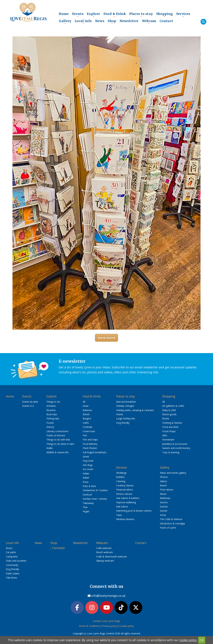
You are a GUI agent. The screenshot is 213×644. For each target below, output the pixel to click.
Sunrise (164, 507)
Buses (9, 548)
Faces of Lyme (168, 528)
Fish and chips (90, 440)
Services (183, 15)
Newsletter (129, 21)
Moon (163, 494)
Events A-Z (28, 406)
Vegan (86, 511)
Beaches (51, 410)
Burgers (87, 418)
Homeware (168, 440)
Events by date (30, 402)
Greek (86, 456)
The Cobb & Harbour (171, 519)
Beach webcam (105, 552)
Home (64, 14)
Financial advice (125, 490)
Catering (121, 481)
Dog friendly (123, 423)
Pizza (86, 482)
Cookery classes (125, 485)
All (84, 402)
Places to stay (141, 15)
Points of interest (56, 435)
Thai (85, 507)
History (50, 427)
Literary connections (57, 431)
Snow (163, 515)
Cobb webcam (104, 548)
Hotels (120, 414)
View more (106, 338)
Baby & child (169, 410)
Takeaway (88, 503)
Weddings (121, 473)
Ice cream (88, 469)
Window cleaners (125, 519)
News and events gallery (173, 473)
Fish (85, 435)
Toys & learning (171, 452)
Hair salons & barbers (128, 498)
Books (166, 418)
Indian (86, 473)
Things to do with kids (58, 440)
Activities (51, 406)
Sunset (164, 511)
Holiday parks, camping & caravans (135, 410)
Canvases (58, 548)
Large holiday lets (126, 418)
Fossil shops (169, 431)
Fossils (50, 423)
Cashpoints (12, 557)
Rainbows (165, 498)
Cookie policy (127, 626)
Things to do (53, 402)
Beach (163, 485)
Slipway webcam (105, 561)
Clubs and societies (16, 561)
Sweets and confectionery (176, 448)
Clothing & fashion (172, 423)
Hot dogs (88, 465)
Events (78, 15)
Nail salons (122, 507)
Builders (120, 477)
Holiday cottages (125, 406)
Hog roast (88, 461)
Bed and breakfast (126, 402)
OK (202, 640)
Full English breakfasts (95, 452)
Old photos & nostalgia (172, 523)
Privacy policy (110, 626)
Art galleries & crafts (173, 406)
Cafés (86, 423)
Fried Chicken (90, 448)
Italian (86, 478)
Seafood (87, 495)
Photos (164, 477)
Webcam (149, 22)
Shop (112, 22)
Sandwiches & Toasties (95, 490)
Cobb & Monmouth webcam (112, 557)
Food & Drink (115, 15)
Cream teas (89, 431)
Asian (86, 406)
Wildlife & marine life (57, 452)
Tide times (11, 578)
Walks (50, 448)
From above (166, 490)
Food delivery (90, 444)
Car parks (11, 552)
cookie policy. (188, 640)
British (86, 414)
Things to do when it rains (60, 444)
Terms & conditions (89, 626)
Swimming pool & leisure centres (134, 511)
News (100, 21)
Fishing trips (53, 418)
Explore (94, 15)
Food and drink (170, 427)
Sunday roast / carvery (95, 499)
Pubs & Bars (89, 486)
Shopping (165, 15)
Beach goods (169, 414)
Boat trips (52, 414)
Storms (164, 502)
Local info (83, 22)
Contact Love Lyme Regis (106, 621)
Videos (163, 481)
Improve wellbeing (126, 502)
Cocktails (88, 427)
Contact (166, 21)
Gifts (165, 435)
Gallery (65, 22)
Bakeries (87, 410)
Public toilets (13, 573)
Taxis (119, 515)
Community (12, 565)
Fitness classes (124, 494)
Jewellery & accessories (175, 444)
